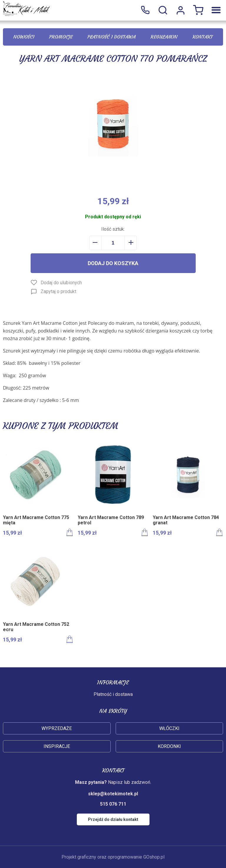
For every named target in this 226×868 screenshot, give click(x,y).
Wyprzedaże (57, 728)
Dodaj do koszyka (113, 263)
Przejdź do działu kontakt (113, 819)
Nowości (24, 37)
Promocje (61, 37)
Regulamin (164, 37)
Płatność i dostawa (112, 37)
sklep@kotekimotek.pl (113, 794)
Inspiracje (57, 746)
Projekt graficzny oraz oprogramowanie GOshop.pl (113, 857)
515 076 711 (145, 10)
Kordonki (169, 746)
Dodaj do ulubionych (61, 283)
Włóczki (169, 728)
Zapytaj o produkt (58, 291)
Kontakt (203, 37)
